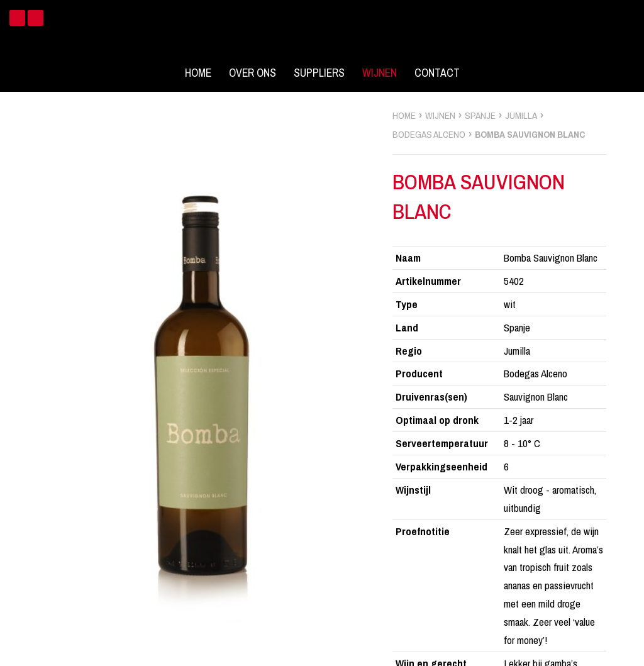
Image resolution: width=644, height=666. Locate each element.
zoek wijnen (632, 338)
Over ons (253, 73)
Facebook (17, 18)
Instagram (36, 18)
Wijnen (380, 73)
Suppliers (319, 73)
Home (198, 73)
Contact (437, 73)
